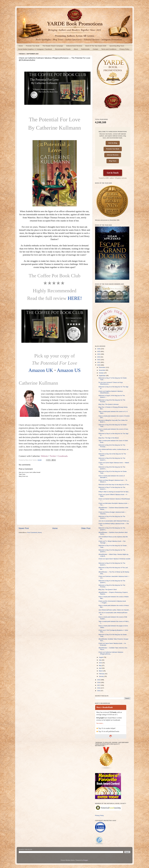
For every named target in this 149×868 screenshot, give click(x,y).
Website (44, 456)
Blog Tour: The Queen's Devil (108, 590)
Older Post (86, 528)
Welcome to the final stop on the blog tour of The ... (114, 485)
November (102, 370)
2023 (99, 357)
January (102, 676)
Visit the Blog (113, 143)
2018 (99, 682)
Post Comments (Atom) (34, 532)
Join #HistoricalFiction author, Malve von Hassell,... (114, 610)
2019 (99, 680)
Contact (95, 49)
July (100, 660)
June (101, 663)
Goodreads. (63, 456)
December (102, 367)
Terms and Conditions (109, 49)
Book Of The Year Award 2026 (96, 46)
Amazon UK (41, 370)
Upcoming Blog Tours (117, 46)
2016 (99, 688)
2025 (99, 351)
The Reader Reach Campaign (53, 46)
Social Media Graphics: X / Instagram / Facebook (35, 49)
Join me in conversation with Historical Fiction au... (114, 521)
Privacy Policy (124, 49)
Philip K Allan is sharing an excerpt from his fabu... (114, 492)
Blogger (86, 860)
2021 (99, 362)
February (102, 674)
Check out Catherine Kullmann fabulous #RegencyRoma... (111, 653)
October (102, 373)
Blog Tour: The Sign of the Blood (109, 438)
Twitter (53, 456)
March (101, 671)
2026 (99, 349)
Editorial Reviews (113, 155)
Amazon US (69, 370)
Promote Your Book (33, 46)
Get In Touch (113, 173)
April (101, 668)
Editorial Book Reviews (74, 46)
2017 (99, 685)
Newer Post (24, 528)
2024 (99, 354)
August (101, 657)
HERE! (75, 298)
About (76, 49)
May (100, 665)
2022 (99, 360)
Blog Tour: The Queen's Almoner (109, 404)
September (103, 376)
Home (21, 46)
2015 (99, 691)
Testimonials (85, 49)
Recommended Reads (63, 49)
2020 (99, 365)
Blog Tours (113, 161)
